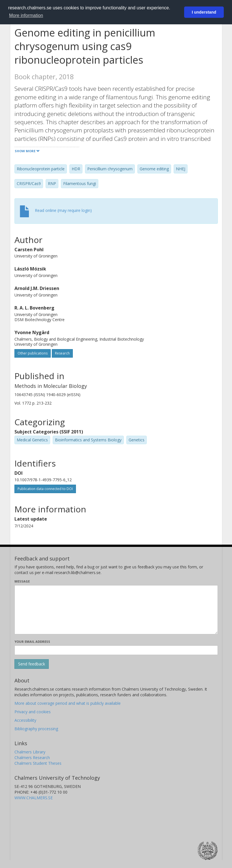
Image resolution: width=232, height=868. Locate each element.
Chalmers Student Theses (38, 763)
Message (22, 581)
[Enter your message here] (116, 610)
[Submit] (32, 664)
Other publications (33, 353)
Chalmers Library (30, 752)
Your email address (32, 642)
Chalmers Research (32, 758)
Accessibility (25, 720)
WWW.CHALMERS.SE (34, 798)
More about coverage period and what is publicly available (68, 703)
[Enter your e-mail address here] (116, 650)
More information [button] (26, 15)
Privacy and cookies (33, 712)
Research (62, 353)
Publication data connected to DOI (45, 489)
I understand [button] (204, 12)
